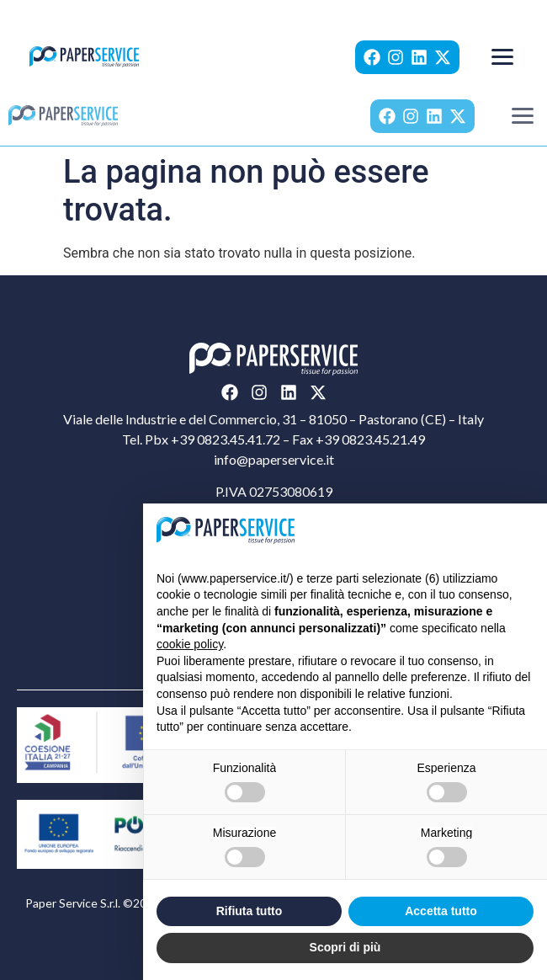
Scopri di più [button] (345, 947)
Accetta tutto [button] (441, 911)
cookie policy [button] (190, 644)
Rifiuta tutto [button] (250, 911)
